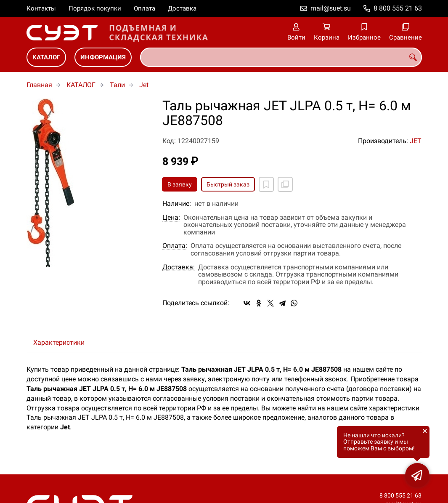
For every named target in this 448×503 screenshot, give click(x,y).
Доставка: (179, 267)
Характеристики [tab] (59, 342)
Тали (117, 85)
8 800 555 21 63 (398, 8)
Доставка (182, 8)
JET (416, 141)
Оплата (144, 8)
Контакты (41, 8)
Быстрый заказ (228, 184)
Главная (39, 85)
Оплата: (175, 246)
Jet (144, 85)
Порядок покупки (95, 8)
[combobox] (281, 57)
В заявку (180, 184)
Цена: (171, 218)
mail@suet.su (331, 8)
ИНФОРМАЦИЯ (103, 57)
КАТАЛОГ (46, 57)
